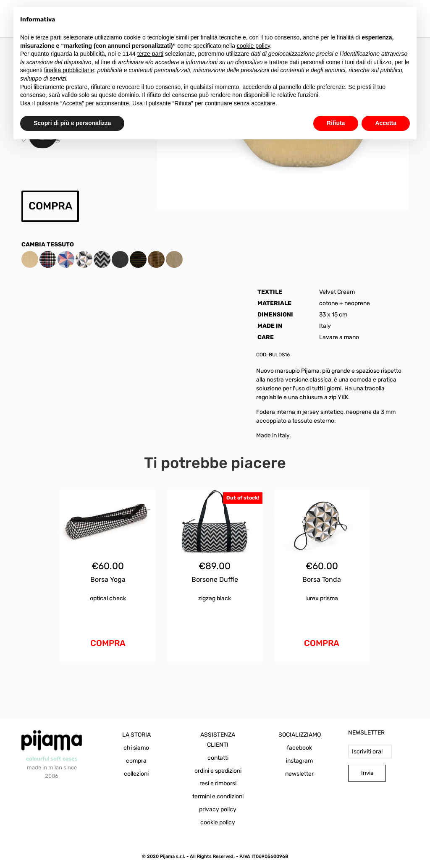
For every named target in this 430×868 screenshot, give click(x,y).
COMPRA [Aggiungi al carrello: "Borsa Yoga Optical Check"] (108, 643)
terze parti (150, 54)
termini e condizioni (218, 796)
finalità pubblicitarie (69, 70)
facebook (299, 748)
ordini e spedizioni (218, 771)
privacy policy (218, 809)
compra (136, 761)
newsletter (299, 774)
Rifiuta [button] (336, 123)
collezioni (136, 774)
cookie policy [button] (253, 46)
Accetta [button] (386, 123)
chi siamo (136, 748)
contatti (218, 758)
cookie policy (218, 822)
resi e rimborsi (218, 783)
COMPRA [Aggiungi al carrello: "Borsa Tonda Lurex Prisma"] (322, 643)
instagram (299, 761)
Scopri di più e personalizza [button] (72, 123)
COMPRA (50, 206)
